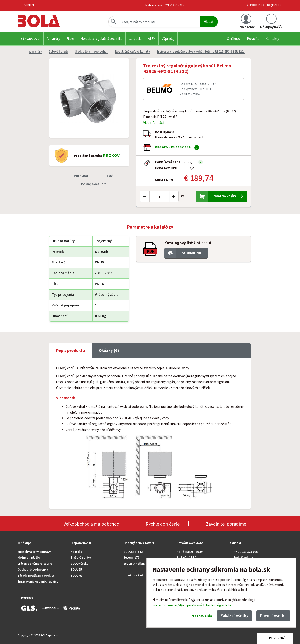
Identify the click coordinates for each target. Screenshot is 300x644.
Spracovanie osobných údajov (38, 581)
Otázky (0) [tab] (109, 350)
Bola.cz (47, 21)
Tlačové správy (81, 558)
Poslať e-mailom (94, 184)
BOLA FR (76, 576)
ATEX (152, 39)
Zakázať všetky (234, 615)
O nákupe (234, 39)
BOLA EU (76, 570)
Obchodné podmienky (33, 570)
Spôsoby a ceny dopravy (34, 552)
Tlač (109, 176)
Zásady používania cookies (36, 576)
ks (183, 196)
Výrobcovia (31, 39)
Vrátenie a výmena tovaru (35, 564)
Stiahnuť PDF (192, 253)
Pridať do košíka (224, 196)
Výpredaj (168, 39)
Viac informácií (154, 123)
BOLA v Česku (79, 564)
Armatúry (53, 39)
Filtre (70, 39)
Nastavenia (202, 616)
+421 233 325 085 (173, 5)
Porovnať (81, 176)
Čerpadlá (135, 39)
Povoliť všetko (273, 615)
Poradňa (253, 39)
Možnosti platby (29, 558)
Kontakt (76, 552)
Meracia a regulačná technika (101, 39)
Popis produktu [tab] (71, 350)
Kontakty (272, 39)
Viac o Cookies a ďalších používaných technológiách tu (192, 605)
